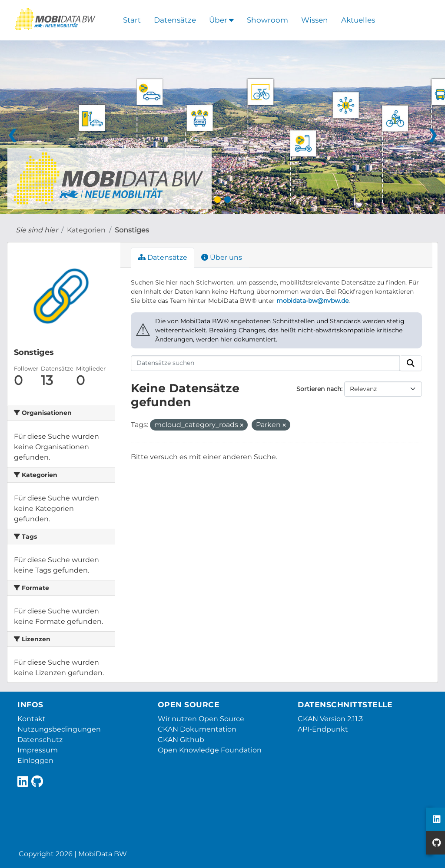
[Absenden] (411, 363)
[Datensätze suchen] (266, 363)
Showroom (267, 20)
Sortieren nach (319, 389)
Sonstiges (132, 230)
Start (132, 20)
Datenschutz (40, 740)
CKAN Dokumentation (197, 729)
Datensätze (175, 20)
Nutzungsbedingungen (59, 729)
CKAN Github (181, 740)
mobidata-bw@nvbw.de (312, 301)
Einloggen (35, 760)
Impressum (38, 750)
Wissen (315, 20)
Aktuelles (358, 20)
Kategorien (86, 230)
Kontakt (32, 719)
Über (221, 20)
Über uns (222, 257)
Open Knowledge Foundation (210, 750)
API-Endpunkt (323, 729)
